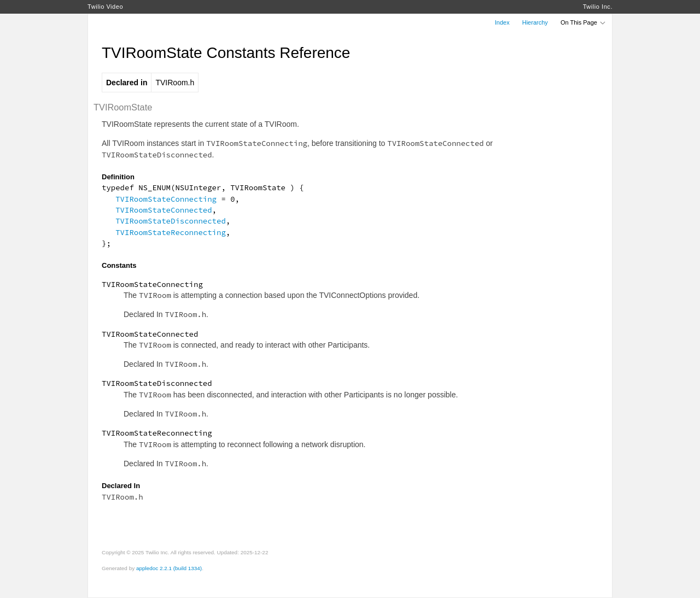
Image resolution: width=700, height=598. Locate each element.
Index (502, 22)
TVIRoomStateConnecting (166, 199)
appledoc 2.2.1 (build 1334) (169, 568)
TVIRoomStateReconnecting (171, 232)
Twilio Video (105, 7)
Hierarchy (535, 22)
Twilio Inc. (598, 7)
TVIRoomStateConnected (164, 210)
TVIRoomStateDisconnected (171, 221)
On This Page (584, 22)
